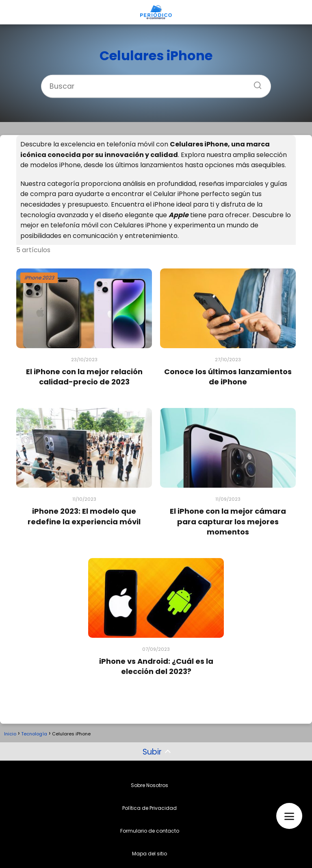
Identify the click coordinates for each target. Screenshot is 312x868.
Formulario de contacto (150, 831)
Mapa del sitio (149, 854)
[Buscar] (255, 83)
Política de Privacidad (149, 808)
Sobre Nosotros (149, 785)
